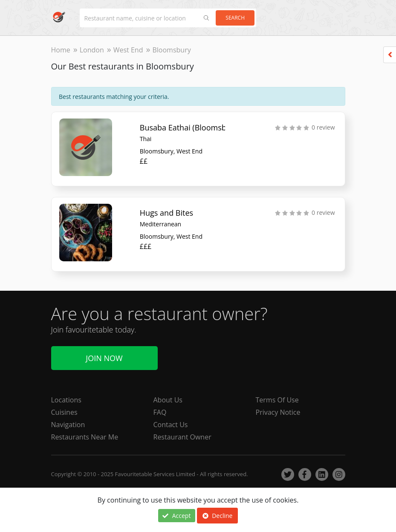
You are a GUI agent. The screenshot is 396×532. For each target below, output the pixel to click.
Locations (66, 400)
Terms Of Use (277, 400)
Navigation (68, 425)
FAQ (160, 412)
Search (235, 18)
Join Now (104, 358)
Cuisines (64, 412)
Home (61, 50)
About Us (168, 400)
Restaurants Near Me (85, 437)
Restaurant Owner (182, 437)
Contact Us (171, 425)
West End (128, 50)
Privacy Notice (278, 412)
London (92, 50)
